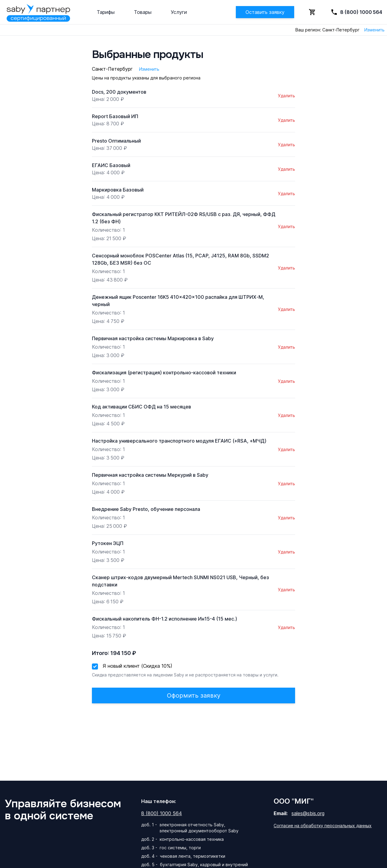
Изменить (374, 30)
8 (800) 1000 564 (162, 813)
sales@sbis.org (308, 813)
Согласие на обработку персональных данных (323, 826)
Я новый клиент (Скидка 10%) (138, 666)
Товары (143, 12)
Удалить (286, 96)
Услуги (179, 12)
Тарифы (106, 12)
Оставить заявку (265, 12)
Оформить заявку (194, 695)
